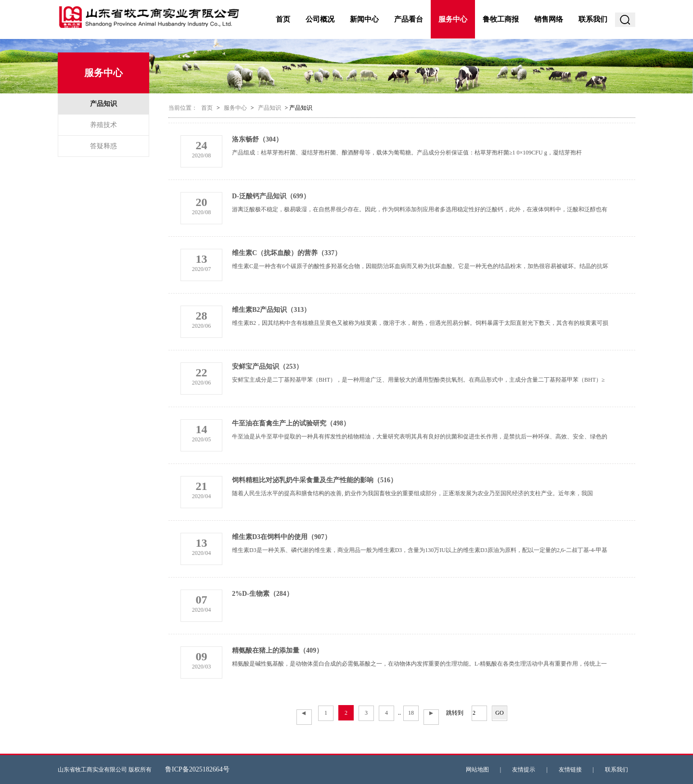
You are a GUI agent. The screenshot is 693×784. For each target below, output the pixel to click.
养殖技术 (103, 125)
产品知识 (103, 104)
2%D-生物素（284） (263, 594)
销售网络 (549, 19)
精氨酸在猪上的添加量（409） (277, 650)
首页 (283, 19)
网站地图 (477, 770)
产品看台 (409, 19)
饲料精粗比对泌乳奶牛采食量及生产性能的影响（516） (314, 480)
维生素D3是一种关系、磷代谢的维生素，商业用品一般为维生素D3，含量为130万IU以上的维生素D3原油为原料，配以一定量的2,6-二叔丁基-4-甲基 (420, 550)
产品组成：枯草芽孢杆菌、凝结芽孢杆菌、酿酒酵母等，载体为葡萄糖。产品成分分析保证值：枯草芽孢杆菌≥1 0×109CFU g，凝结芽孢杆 (407, 153)
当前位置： (183, 108)
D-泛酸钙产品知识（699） (271, 196)
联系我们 (593, 19)
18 (411, 713)
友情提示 (524, 770)
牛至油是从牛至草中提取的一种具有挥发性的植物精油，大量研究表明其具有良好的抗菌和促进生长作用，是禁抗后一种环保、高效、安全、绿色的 (420, 437)
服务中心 (453, 19)
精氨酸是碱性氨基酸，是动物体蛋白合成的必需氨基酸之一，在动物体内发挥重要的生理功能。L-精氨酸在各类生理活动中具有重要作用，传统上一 (419, 664)
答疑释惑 (103, 146)
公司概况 (320, 19)
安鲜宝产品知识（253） (267, 366)
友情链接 (570, 770)
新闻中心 (364, 19)
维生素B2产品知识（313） (271, 310)
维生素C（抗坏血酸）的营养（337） (287, 253)
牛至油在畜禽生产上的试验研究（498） (291, 423)
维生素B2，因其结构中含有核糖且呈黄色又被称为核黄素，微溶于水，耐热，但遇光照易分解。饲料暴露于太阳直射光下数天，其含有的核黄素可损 (420, 323)
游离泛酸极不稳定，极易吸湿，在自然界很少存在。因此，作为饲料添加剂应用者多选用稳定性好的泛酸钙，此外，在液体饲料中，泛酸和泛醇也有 (420, 209)
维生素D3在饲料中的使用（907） (282, 537)
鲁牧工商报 (501, 19)
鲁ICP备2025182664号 (197, 769)
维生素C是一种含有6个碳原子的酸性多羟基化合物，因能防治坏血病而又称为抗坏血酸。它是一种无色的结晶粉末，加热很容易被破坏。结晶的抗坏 (420, 266)
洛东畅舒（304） (257, 139)
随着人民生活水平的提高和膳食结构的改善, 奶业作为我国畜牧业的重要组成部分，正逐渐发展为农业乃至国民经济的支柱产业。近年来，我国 (412, 493)
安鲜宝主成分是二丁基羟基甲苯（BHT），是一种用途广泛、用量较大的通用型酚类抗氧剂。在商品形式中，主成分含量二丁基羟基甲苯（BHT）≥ (418, 380)
